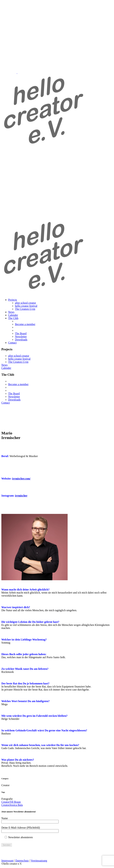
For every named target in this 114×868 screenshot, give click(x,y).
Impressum (7, 861)
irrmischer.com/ (21, 479)
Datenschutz (22, 861)
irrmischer (21, 496)
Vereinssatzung (39, 861)
